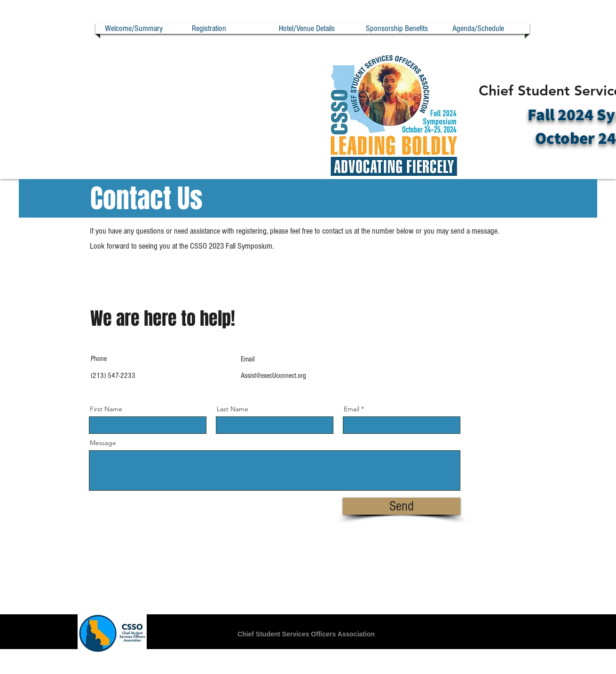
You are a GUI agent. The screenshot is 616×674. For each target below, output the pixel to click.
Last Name (233, 409)
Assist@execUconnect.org (273, 376)
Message (103, 443)
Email (351, 409)
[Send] (402, 506)
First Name (106, 409)
